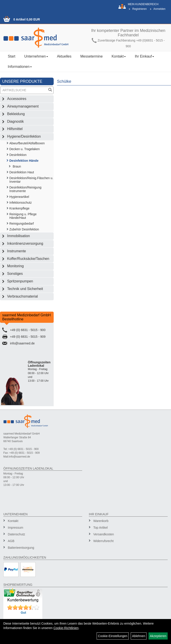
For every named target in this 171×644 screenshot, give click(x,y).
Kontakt (119, 56)
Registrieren (139, 9)
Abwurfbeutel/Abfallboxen (27, 143)
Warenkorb (101, 521)
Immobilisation (18, 236)
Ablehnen (139, 636)
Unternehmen (36, 56)
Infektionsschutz (20, 203)
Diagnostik (15, 121)
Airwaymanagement (23, 106)
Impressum (15, 528)
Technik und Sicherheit (25, 289)
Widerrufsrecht (103, 541)
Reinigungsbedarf (22, 224)
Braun (17, 166)
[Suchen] (50, 90)
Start (12, 56)
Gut (23, 613)
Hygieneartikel (19, 197)
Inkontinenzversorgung (25, 243)
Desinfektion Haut (22, 172)
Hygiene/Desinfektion (24, 136)
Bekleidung (16, 114)
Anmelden (159, 9)
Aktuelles (64, 56)
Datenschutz (16, 534)
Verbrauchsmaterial (22, 296)
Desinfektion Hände (24, 161)
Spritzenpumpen (20, 281)
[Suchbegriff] (24, 90)
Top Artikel (101, 528)
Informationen (20, 67)
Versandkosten (104, 534)
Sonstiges (15, 274)
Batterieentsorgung (21, 548)
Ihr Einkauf (144, 56)
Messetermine (92, 56)
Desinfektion (18, 155)
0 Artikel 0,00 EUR (27, 19)
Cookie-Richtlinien (66, 628)
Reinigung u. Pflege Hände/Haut (23, 216)
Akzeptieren (158, 636)
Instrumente (16, 251)
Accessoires (17, 99)
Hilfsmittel (15, 129)
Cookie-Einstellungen (113, 636)
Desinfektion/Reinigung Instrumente (25, 189)
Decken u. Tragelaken (24, 149)
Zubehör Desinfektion (24, 229)
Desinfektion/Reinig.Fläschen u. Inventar (31, 180)
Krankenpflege (19, 208)
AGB (11, 541)
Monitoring (15, 266)
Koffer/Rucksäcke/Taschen (28, 259)
